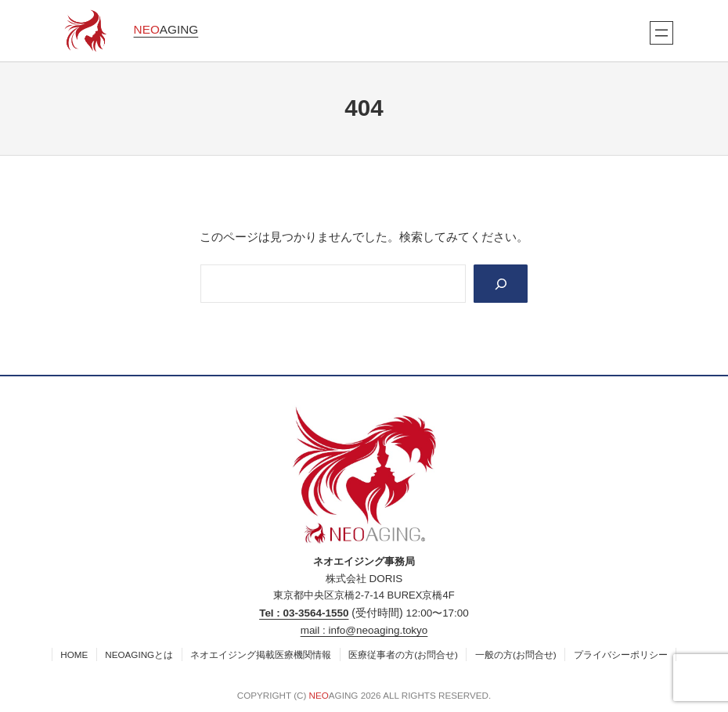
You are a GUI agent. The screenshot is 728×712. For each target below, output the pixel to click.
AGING (166, 29)
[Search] (501, 283)
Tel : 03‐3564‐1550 (304, 613)
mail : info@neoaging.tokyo (364, 630)
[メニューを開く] (661, 33)
